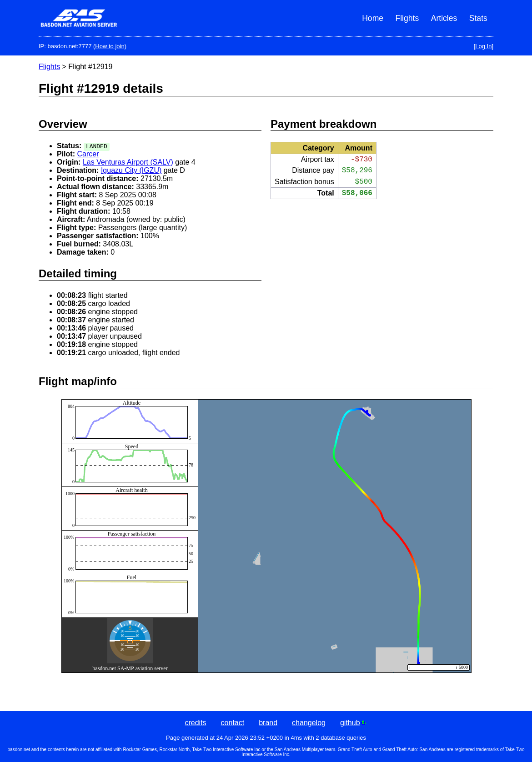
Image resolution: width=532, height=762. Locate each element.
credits (195, 723)
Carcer (88, 154)
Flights (407, 18)
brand (268, 723)
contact (233, 723)
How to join (110, 46)
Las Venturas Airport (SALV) (128, 162)
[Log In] (484, 46)
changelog (309, 723)
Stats (478, 18)
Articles (444, 18)
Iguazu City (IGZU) (131, 170)
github (353, 723)
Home (373, 18)
